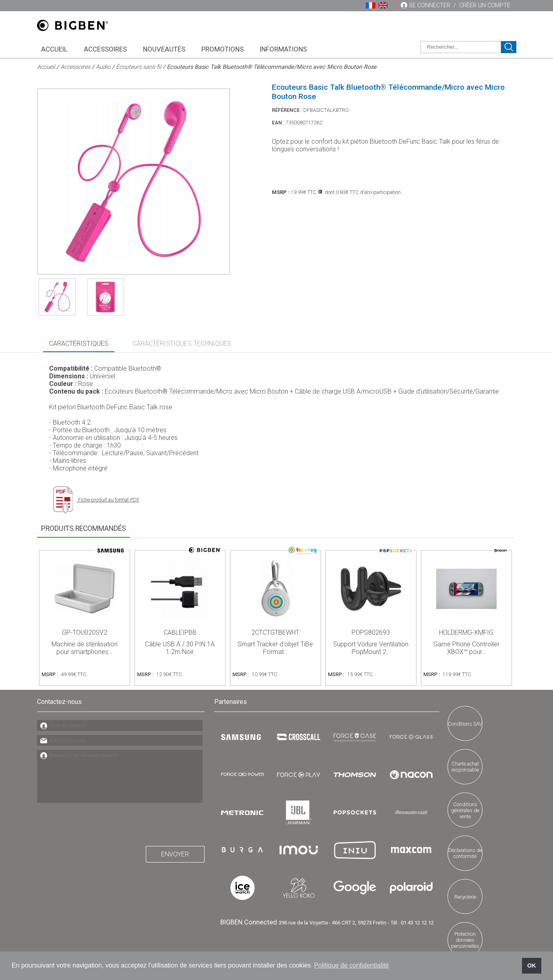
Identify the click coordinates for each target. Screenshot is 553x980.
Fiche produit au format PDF (96, 500)
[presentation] (98, 822)
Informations (283, 49)
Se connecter (430, 5)
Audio (103, 67)
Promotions (223, 49)
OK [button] (532, 966)
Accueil (54, 49)
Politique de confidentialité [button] (351, 965)
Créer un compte (485, 5)
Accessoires (105, 49)
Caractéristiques (79, 344)
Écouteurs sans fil (139, 67)
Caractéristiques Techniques (182, 344)
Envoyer (175, 854)
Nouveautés (164, 49)
